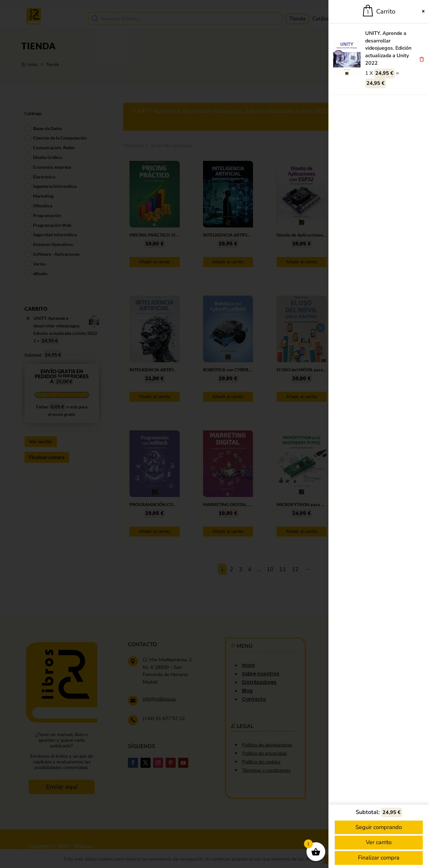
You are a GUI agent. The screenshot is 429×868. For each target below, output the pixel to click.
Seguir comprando (379, 827)
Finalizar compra (379, 858)
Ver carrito (379, 842)
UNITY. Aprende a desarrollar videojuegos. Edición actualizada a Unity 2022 (388, 48)
